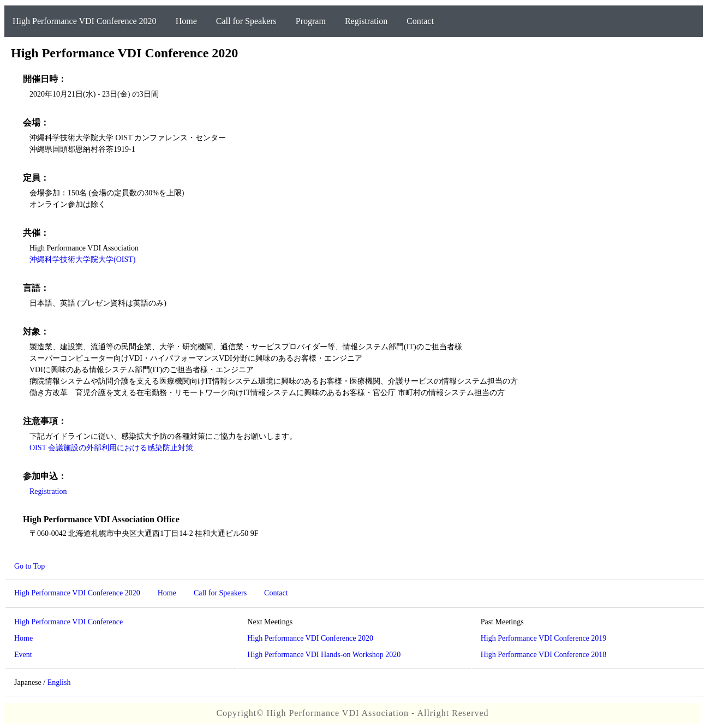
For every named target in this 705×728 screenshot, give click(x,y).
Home (186, 21)
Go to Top (29, 566)
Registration (366, 21)
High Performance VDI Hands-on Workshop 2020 (324, 655)
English (59, 682)
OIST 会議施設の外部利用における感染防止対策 (111, 448)
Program (311, 21)
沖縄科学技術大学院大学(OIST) (82, 259)
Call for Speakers (246, 21)
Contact (420, 21)
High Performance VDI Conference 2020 (85, 21)
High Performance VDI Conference (68, 622)
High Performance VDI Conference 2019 (544, 638)
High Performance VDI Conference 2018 (544, 655)
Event (23, 655)
